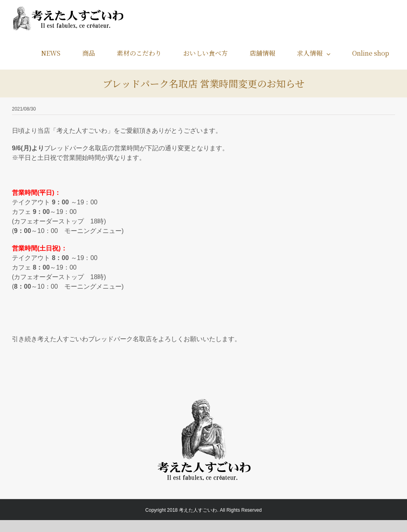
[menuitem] (56, 53)
